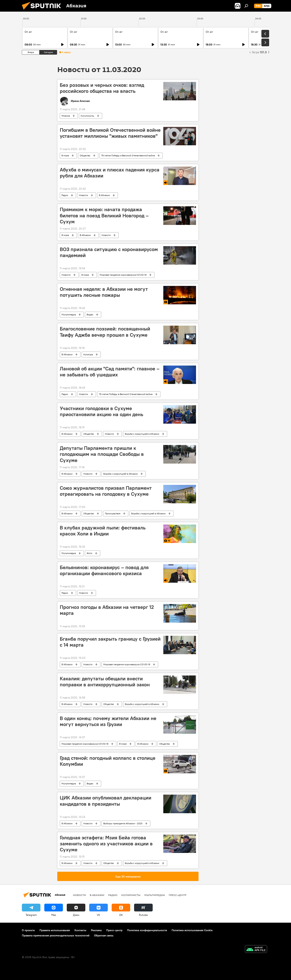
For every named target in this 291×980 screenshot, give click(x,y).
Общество (85, 155)
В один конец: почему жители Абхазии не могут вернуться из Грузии (108, 721)
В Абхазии (104, 195)
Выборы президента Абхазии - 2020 (123, 823)
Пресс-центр (178, 895)
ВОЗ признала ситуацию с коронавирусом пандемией (109, 252)
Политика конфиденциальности (147, 930)
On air (28, 32)
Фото (89, 553)
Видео (90, 314)
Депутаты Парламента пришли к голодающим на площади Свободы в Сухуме (102, 454)
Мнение (66, 116)
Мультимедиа (69, 314)
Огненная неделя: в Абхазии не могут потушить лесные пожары (104, 292)
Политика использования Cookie (192, 930)
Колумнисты (87, 116)
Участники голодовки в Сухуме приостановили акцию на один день (101, 411)
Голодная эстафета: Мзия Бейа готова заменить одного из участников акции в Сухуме (106, 844)
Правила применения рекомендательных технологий (56, 935)
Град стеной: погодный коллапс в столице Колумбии (108, 761)
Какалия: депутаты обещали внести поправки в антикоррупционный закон (105, 682)
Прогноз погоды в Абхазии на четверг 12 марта (107, 610)
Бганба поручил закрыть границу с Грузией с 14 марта (110, 642)
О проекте (28, 930)
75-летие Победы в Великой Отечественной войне (128, 155)
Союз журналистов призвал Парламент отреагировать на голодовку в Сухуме (106, 491)
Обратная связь (104, 935)
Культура (88, 354)
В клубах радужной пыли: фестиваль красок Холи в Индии (103, 531)
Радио (65, 195)
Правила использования (55, 930)
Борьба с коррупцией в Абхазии (142, 434)
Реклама (96, 930)
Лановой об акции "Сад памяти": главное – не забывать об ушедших (110, 372)
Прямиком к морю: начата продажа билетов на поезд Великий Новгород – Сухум (104, 215)
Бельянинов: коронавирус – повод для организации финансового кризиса (104, 570)
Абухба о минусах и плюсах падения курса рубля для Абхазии (110, 173)
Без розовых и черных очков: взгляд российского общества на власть (102, 88)
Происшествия (113, 513)
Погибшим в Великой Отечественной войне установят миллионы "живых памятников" (110, 133)
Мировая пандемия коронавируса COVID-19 (123, 275)
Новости (83, 195)
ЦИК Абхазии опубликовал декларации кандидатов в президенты (106, 801)
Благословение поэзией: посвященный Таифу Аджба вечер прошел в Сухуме (105, 332)
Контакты (80, 930)
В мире (65, 155)
